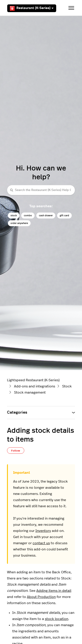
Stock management (30, 392)
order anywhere (19, 223)
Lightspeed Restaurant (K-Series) (33, 380)
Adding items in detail (54, 591)
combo (28, 216)
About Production (41, 597)
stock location (57, 619)
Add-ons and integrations (35, 386)
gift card (64, 216)
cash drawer (46, 216)
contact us (41, 543)
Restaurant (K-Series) (32, 8)
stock (14, 216)
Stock (67, 386)
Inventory (43, 531)
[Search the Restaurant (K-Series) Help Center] (41, 190)
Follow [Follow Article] (16, 451)
